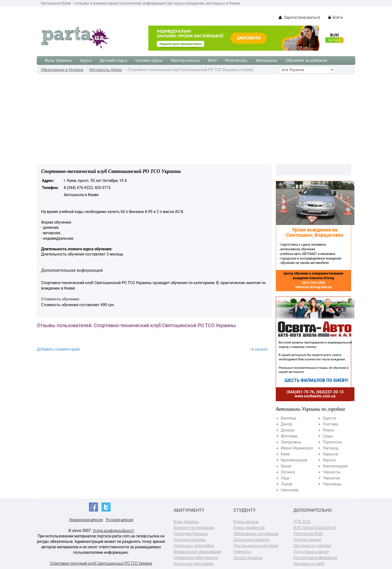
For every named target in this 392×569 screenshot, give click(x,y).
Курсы (86, 60)
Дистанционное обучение (256, 546)
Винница (289, 418)
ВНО (212, 60)
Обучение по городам (312, 546)
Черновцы (332, 484)
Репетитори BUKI (308, 534)
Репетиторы (236, 60)
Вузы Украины (58, 60)
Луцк (285, 478)
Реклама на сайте (309, 564)
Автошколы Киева (106, 70)
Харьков (330, 454)
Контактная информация (315, 558)
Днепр (287, 424)
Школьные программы (194, 564)
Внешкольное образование (197, 552)
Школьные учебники (252, 540)
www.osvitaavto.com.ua (315, 396)
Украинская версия (86, 520)
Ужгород (331, 448)
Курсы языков (246, 522)
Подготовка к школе (311, 552)
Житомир (289, 436)
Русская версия (119, 520)
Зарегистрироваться (299, 17)
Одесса (329, 418)
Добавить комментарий (58, 349)
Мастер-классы (185, 60)
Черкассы (332, 472)
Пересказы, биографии (194, 546)
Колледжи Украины (191, 534)
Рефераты (242, 552)
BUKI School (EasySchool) (315, 528)
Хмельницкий (335, 466)
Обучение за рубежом (306, 60)
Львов (287, 484)
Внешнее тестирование (194, 528)
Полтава (330, 424)
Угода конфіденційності (113, 531)
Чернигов (331, 478)
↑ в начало (258, 349)
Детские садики (307, 540)
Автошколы (266, 60)
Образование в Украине (62, 70)
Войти (336, 17)
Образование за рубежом (256, 534)
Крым (286, 466)
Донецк (288, 430)
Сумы (328, 436)
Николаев (290, 490)
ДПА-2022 (302, 522)
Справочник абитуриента (196, 558)
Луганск (288, 472)
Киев (285, 454)
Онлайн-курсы (149, 60)
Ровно (328, 430)
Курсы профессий (249, 528)
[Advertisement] (196, 115)
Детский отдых (113, 60)
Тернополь (333, 442)
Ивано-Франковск (297, 448)
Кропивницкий (294, 460)
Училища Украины (190, 540)
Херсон (329, 460)
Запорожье (291, 442)
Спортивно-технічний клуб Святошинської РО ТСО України (101, 563)
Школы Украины (248, 558)
